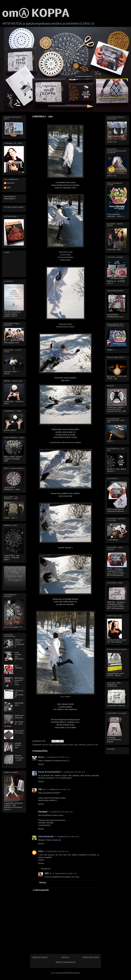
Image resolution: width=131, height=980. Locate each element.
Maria (41, 757)
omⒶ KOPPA (36, 14)
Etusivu (65, 957)
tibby (41, 851)
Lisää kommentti (41, 890)
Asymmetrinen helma (19, 732)
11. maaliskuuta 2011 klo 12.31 (73, 772)
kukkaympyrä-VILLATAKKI (19, 694)
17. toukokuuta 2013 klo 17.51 (65, 874)
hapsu (52, 745)
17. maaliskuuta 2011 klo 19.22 (67, 837)
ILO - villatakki (18, 667)
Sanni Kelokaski (46, 837)
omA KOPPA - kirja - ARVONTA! (19, 657)
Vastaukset (46, 869)
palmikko (82, 745)
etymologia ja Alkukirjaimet (10, 198)
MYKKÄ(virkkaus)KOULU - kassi (19, 681)
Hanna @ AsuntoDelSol (49, 772)
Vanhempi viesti (91, 957)
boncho (45, 745)
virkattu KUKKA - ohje (18, 746)
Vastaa (41, 764)
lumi (57, 745)
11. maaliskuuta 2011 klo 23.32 (60, 812)
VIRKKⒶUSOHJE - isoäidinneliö (19, 643)
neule (71, 745)
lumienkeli (64, 745)
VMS (40, 790)
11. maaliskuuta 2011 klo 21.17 (58, 790)
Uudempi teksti (40, 957)
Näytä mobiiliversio (66, 962)
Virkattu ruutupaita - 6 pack (19, 758)
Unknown (11, 183)
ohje (76, 745)
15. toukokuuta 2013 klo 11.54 (56, 851)
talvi (96, 745)
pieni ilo (90, 745)
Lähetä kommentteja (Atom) (68, 973)
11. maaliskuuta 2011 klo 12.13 (57, 757)
